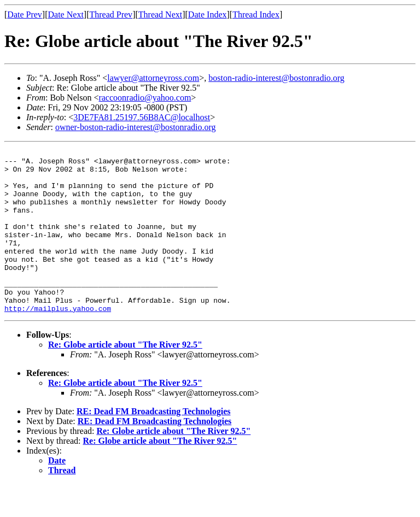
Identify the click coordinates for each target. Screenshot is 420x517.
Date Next (66, 14)
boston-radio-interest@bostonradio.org (276, 78)
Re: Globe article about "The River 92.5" (125, 377)
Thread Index (256, 14)
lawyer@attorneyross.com (153, 78)
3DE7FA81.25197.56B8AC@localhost (142, 117)
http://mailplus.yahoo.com (58, 341)
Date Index (208, 14)
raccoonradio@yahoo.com (145, 98)
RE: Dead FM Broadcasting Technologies (154, 444)
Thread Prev (111, 14)
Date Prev (25, 14)
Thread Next (160, 14)
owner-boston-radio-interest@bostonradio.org (136, 127)
